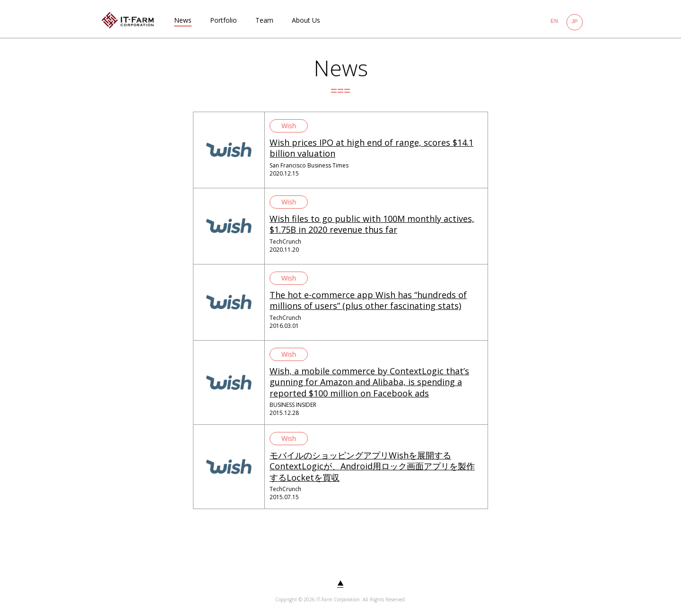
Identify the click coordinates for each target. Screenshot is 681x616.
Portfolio (223, 20)
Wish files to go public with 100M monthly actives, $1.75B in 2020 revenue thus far (372, 224)
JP (575, 21)
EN (554, 21)
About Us (306, 20)
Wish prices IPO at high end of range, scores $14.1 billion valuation (371, 148)
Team (264, 20)
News (183, 20)
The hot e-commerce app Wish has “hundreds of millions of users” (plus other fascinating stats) (368, 300)
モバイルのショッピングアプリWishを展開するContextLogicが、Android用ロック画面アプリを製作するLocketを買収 (372, 466)
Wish (289, 126)
